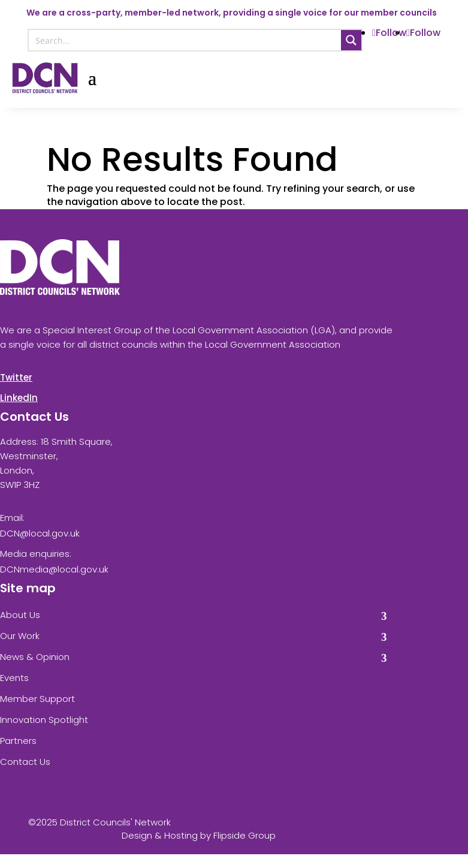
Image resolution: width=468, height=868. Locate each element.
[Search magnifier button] (351, 40)
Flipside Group (244, 835)
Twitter (16, 377)
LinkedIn (19, 398)
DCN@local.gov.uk (40, 533)
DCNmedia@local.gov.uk (54, 569)
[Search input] (185, 40)
